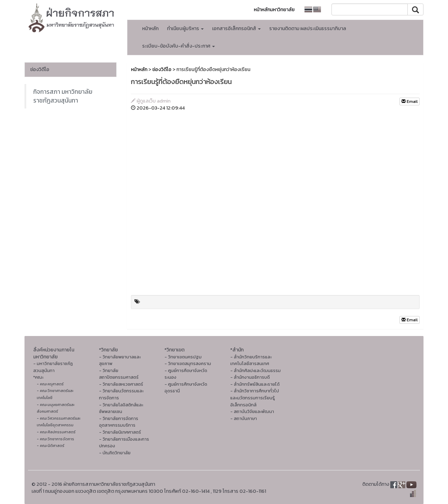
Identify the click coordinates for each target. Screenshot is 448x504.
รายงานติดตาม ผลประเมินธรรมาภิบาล (308, 29)
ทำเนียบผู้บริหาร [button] (185, 29)
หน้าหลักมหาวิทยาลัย (274, 10)
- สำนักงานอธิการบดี (250, 377)
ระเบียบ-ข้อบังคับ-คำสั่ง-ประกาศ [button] (178, 46)
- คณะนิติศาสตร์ (51, 446)
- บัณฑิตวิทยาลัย (115, 453)
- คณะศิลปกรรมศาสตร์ (56, 432)
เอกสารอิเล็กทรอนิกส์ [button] (236, 29)
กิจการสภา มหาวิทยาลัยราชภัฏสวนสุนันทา (63, 96)
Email (409, 101)
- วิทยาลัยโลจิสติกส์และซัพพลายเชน (121, 408)
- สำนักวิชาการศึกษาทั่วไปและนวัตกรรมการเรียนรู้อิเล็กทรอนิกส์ (255, 398)
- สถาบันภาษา (244, 418)
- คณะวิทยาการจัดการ (55, 439)
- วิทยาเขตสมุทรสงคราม (188, 363)
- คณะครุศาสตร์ (50, 384)
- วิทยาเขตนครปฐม (183, 357)
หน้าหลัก (150, 29)
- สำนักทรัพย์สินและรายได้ (255, 384)
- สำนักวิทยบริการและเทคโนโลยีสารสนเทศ (251, 360)
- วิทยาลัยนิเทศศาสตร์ (120, 432)
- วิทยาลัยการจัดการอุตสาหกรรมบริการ (119, 422)
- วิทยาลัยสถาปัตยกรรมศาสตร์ (119, 374)
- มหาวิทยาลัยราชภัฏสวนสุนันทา (53, 367)
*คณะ (38, 377)
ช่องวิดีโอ (40, 69)
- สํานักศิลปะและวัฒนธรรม (255, 370)
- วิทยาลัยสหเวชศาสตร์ (121, 384)
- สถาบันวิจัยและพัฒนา (252, 411)
